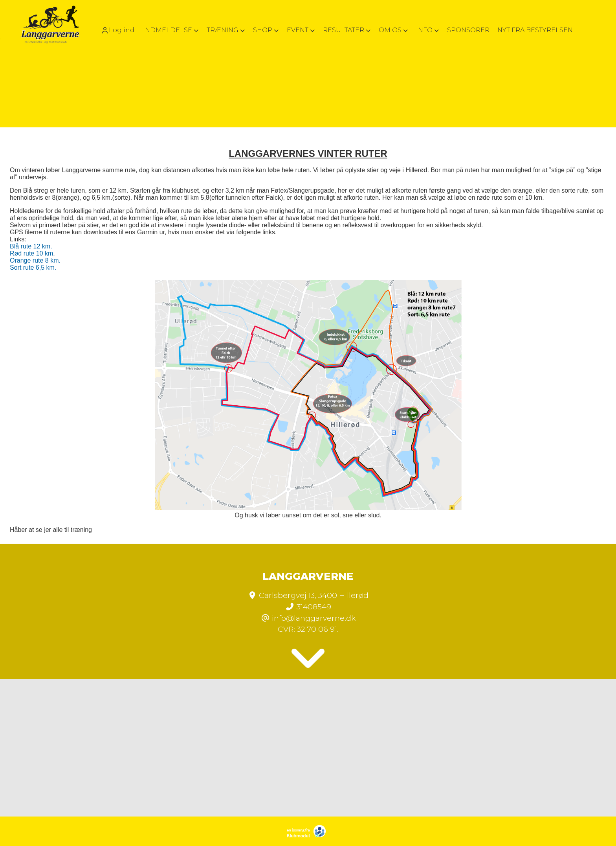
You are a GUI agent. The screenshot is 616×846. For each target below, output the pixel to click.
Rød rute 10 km (31, 253)
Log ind (118, 30)
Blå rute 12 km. (31, 246)
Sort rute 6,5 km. (33, 268)
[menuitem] (120, 30)
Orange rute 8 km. (35, 260)
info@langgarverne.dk (314, 618)
